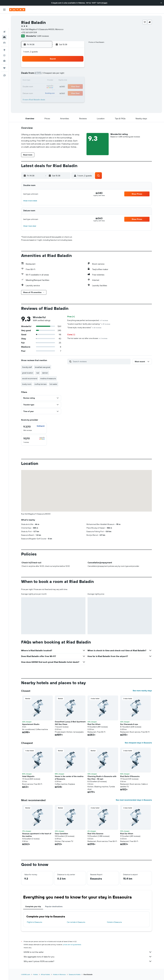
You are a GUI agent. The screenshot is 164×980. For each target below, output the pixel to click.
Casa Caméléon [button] (61, 834)
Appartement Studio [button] (31, 724)
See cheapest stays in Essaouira (138, 743)
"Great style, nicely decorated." (84, 328)
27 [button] (66, 93)
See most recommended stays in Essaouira (134, 800)
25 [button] (53, 93)
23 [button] (41, 93)
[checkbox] (34, 428)
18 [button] (53, 87)
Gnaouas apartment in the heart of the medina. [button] (37, 835)
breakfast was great (43, 367)
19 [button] (59, 87)
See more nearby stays (142, 691)
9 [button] (41, 81)
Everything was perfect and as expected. (88, 320)
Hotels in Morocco (59, 974)
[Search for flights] (4, 17)
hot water (53, 384)
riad (38, 373)
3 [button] (47, 74)
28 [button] (72, 93)
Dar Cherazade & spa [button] (129, 724)
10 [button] (47, 81)
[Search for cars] (4, 28)
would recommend (30, 378)
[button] (161, 3)
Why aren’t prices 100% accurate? (88, 961)
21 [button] (72, 87)
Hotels (35, 974)
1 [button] (78, 68)
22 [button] (78, 87)
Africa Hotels (45, 974)
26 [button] (59, 93)
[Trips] (4, 54)
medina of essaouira (48, 378)
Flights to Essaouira (34, 922)
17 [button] (47, 87)
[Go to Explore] (4, 36)
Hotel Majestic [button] (28, 776)
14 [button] (72, 81)
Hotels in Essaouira (114, 922)
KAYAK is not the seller (88, 952)
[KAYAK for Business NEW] (4, 46)
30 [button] (41, 99)
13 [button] (66, 81)
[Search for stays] (4, 23)
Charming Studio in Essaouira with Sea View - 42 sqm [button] (102, 778)
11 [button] (53, 81)
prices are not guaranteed (72, 945)
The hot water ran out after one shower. (87, 338)
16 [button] (41, 87)
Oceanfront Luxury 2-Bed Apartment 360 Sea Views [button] (70, 723)
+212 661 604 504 (29, 32)
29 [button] (78, 93)
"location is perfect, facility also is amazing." (89, 324)
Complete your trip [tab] (33, 906)
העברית (104, 3)
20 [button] (65, 87)
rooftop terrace (40, 384)
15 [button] (78, 81)
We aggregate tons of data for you (88, 957)
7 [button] (72, 74)
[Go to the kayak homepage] (17, 10)
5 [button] (59, 74)
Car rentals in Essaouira (76, 922)
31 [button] (47, 99)
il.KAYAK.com (26, 974)
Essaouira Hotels (75, 974)
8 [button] (78, 74)
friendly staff (27, 367)
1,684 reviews (43, 36)
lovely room (27, 384)
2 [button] (41, 74)
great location (28, 373)
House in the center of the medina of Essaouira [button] (69, 778)
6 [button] (66, 74)
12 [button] (59, 81)
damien (45, 373)
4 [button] (53, 74)
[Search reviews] (101, 361)
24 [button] (47, 93)
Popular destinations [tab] (54, 906)
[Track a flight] (4, 41)
